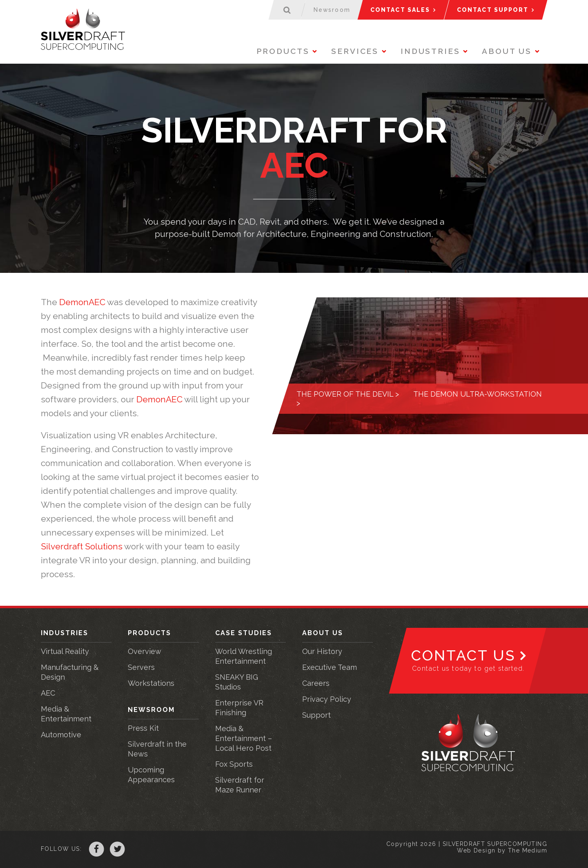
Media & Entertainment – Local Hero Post (244, 738)
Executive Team (330, 667)
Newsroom (151, 710)
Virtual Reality (65, 651)
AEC (48, 693)
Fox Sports (234, 764)
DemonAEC (83, 302)
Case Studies (244, 633)
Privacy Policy (327, 699)
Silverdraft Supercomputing (85, 31)
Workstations (151, 683)
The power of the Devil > (348, 394)
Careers (316, 683)
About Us (507, 51)
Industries (430, 51)
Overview (145, 651)
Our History (322, 651)
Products (283, 51)
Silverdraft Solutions (82, 546)
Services (355, 51)
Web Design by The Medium (502, 850)
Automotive (61, 735)
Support (316, 715)
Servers (141, 667)
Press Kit (143, 728)
